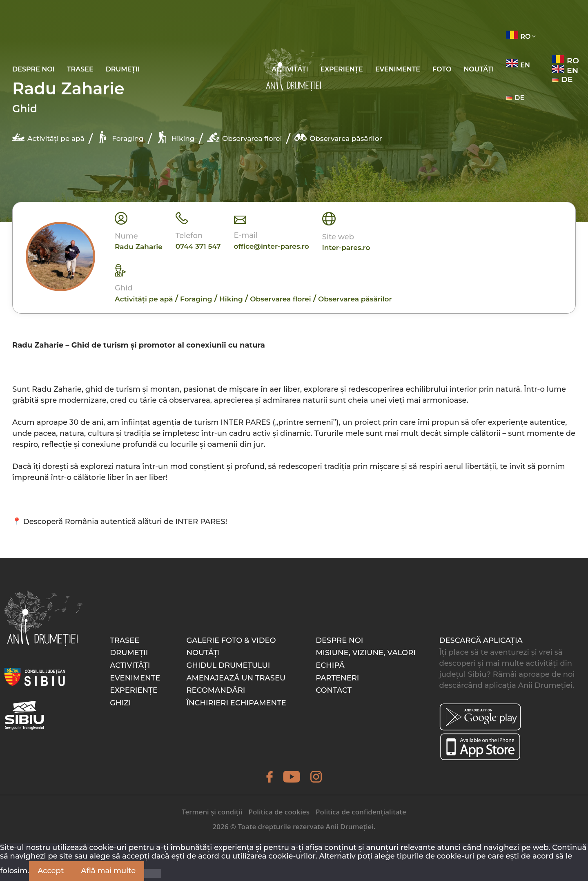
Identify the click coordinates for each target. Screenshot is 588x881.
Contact (334, 690)
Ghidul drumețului (228, 665)
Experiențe (342, 69)
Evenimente (398, 69)
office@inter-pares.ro (272, 246)
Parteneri (337, 678)
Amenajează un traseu (236, 678)
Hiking (175, 137)
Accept (51, 871)
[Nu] (153, 873)
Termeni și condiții (212, 812)
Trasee (80, 69)
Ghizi (120, 703)
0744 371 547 (198, 246)
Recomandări (216, 690)
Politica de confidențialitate (361, 812)
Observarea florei (244, 137)
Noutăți (479, 69)
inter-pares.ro (346, 248)
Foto (442, 69)
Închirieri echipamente (236, 703)
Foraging (120, 137)
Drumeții (123, 69)
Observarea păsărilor (338, 137)
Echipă (330, 665)
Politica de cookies (279, 812)
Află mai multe (108, 871)
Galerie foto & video (231, 640)
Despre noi (33, 69)
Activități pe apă (48, 137)
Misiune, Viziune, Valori (366, 653)
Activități (130, 665)
